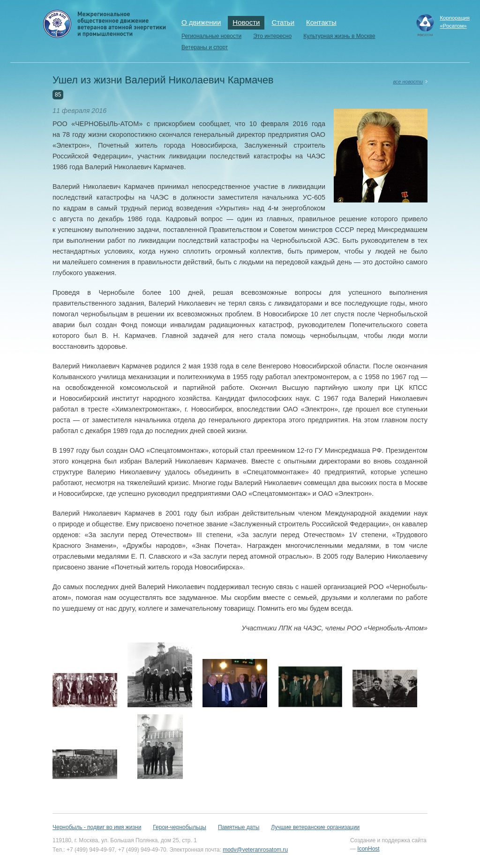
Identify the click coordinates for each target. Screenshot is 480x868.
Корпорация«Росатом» (455, 22)
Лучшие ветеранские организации (315, 827)
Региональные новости (211, 36)
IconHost (368, 849)
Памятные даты (239, 827)
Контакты (321, 22)
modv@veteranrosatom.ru (255, 850)
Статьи (283, 22)
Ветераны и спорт (205, 47)
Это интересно (272, 36)
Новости (246, 22)
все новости (408, 82)
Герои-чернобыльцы (180, 827)
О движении (201, 22)
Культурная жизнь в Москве (339, 36)
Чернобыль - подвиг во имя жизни (97, 827)
